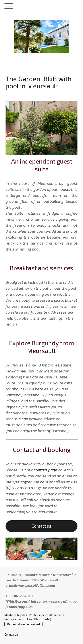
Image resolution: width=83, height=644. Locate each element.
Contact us (41, 526)
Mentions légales (16, 615)
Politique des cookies (18, 619)
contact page (45, 470)
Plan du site (42, 619)
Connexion (11, 634)
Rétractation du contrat (23, 624)
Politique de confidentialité (47, 615)
